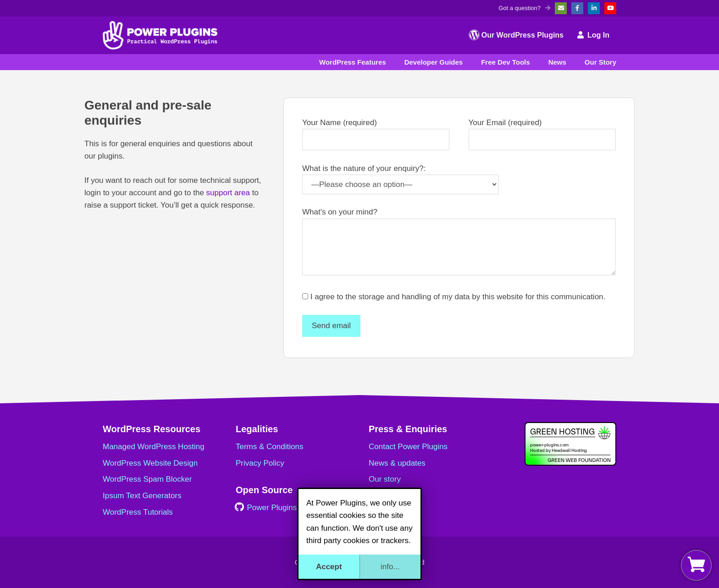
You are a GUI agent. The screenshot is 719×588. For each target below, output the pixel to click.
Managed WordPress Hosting (154, 447)
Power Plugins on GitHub (285, 508)
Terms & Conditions (269, 447)
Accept (329, 567)
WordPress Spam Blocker (147, 479)
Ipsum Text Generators (142, 496)
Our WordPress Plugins (516, 35)
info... (390, 567)
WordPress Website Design (150, 463)
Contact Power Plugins (408, 447)
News (557, 62)
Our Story (600, 62)
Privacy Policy (260, 463)
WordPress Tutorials (138, 512)
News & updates (397, 463)
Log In (593, 35)
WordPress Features (353, 62)
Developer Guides (434, 62)
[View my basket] (696, 565)
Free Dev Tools (505, 62)
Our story (385, 479)
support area (228, 193)
